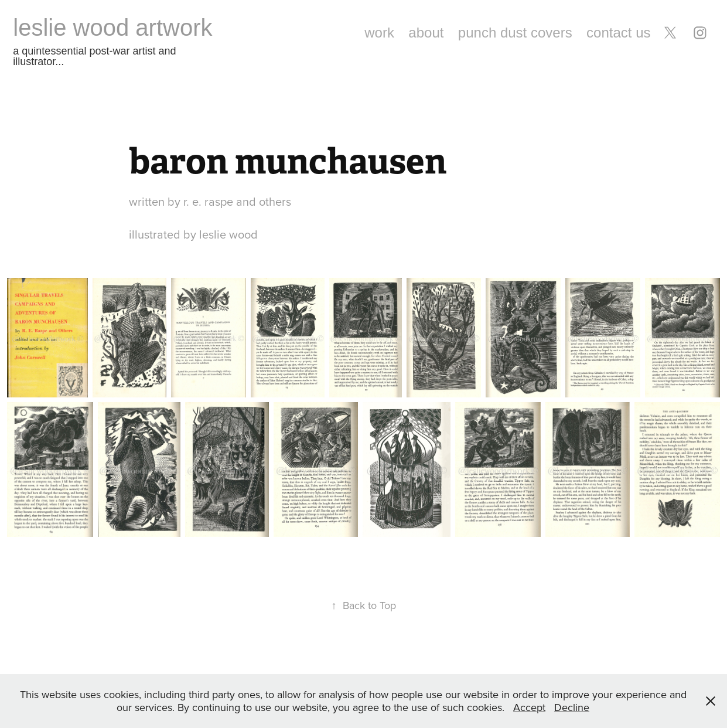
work (379, 33)
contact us (618, 33)
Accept (529, 707)
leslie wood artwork (112, 28)
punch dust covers (515, 33)
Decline (572, 707)
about (426, 33)
